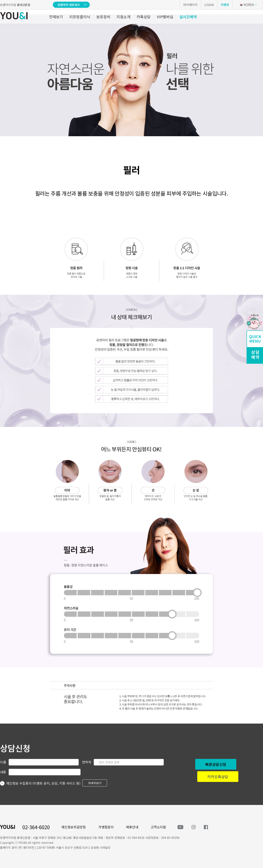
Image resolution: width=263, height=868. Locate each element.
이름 (3, 762)
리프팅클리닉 (80, 17)
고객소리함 (158, 827)
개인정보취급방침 (74, 827)
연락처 (87, 762)
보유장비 (103, 17)
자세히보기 (95, 783)
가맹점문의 (106, 827)
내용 (3, 772)
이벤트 (225, 5)
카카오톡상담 (218, 777)
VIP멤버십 (165, 17)
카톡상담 (144, 17)
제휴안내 (132, 827)
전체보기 (56, 17)
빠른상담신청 (216, 764)
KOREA (246, 5)
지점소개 (123, 17)
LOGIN (209, 5)
